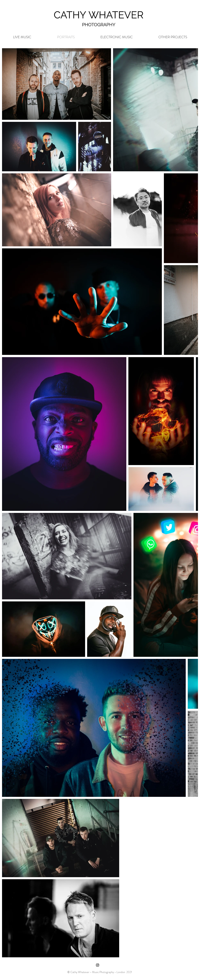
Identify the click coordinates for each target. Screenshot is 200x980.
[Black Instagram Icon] (98, 965)
